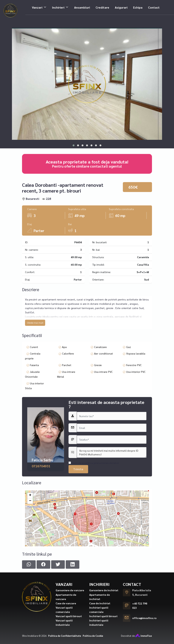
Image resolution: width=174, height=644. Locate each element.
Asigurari (121, 6)
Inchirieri (58, 6)
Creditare (102, 6)
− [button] (30, 567)
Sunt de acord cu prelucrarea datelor (94, 541)
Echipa (138, 6)
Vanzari (37, 6)
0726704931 (41, 544)
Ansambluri (82, 6)
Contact (154, 6)
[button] (74, 145)
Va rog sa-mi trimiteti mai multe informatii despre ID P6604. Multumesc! (112, 530)
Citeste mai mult (35, 364)
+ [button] (30, 562)
